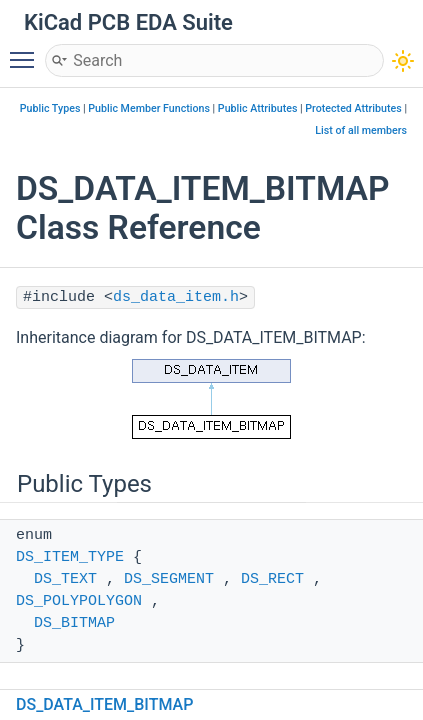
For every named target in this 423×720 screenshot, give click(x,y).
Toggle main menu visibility (27, 51)
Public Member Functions (149, 108)
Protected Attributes (353, 108)
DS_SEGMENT (169, 579)
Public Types (50, 108)
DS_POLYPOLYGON (79, 601)
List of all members (361, 130)
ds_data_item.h (176, 297)
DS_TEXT (65, 579)
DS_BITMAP (74, 623)
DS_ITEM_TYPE (70, 557)
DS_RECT (272, 579)
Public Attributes (258, 108)
